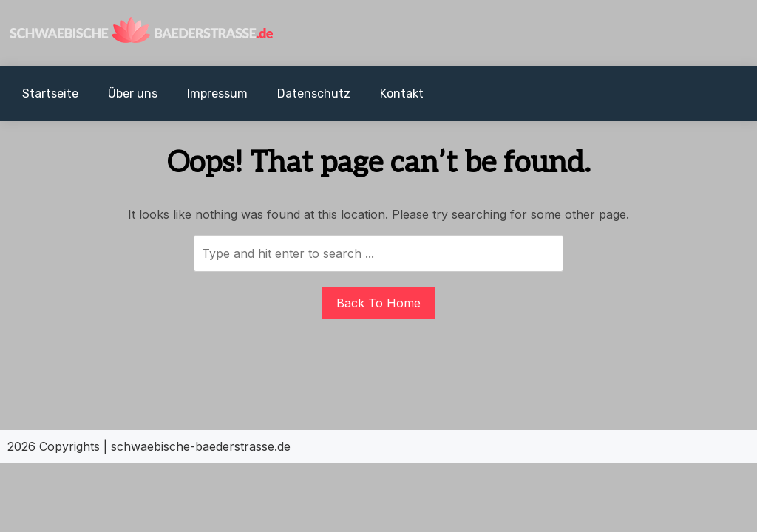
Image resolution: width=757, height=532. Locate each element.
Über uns (133, 93)
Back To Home (378, 303)
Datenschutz (314, 93)
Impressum (217, 93)
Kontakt (402, 93)
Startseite (50, 93)
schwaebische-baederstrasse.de (201, 446)
